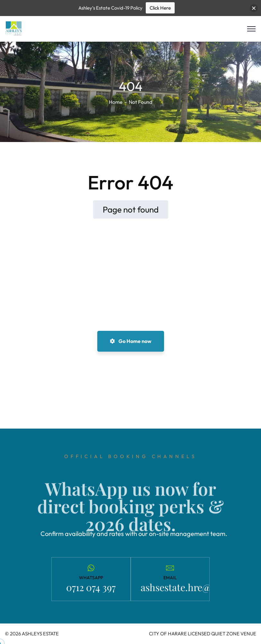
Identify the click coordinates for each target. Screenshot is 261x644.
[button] (254, 8)
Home (116, 102)
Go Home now (131, 341)
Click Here (160, 8)
